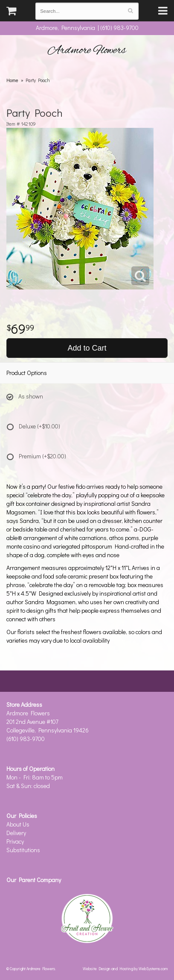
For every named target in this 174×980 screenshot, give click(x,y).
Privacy (15, 841)
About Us (18, 824)
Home (12, 80)
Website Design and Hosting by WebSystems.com (125, 968)
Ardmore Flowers (87, 50)
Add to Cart (87, 348)
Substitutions (23, 850)
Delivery (16, 833)
